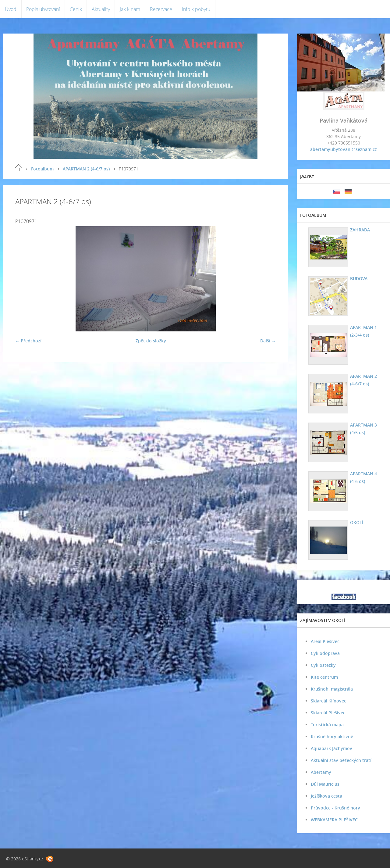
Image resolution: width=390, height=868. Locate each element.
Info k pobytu (196, 9)
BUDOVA (359, 279)
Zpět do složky (151, 341)
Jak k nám (130, 9)
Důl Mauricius (325, 784)
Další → (268, 341)
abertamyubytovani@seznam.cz (344, 149)
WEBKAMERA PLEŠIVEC (334, 820)
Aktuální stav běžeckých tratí (341, 760)
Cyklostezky (323, 665)
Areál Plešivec (325, 641)
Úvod (11, 9)
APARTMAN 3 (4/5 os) (363, 429)
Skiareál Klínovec (328, 701)
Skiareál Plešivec (328, 713)
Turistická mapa (327, 725)
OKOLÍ (357, 522)
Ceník (76, 9)
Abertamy (321, 772)
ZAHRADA (360, 230)
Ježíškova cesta (326, 796)
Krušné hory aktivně (332, 736)
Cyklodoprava (325, 653)
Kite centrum (324, 677)
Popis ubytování (43, 9)
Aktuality (101, 9)
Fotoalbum (42, 169)
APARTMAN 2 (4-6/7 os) (86, 169)
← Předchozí (28, 341)
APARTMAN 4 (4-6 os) (363, 477)
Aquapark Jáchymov (331, 748)
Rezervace (161, 9)
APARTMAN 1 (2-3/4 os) (363, 331)
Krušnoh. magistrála (332, 689)
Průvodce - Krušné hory (335, 808)
